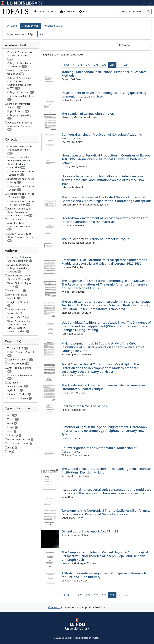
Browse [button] (66, 12)
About (84, 12)
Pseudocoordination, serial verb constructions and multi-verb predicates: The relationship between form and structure (107, 491)
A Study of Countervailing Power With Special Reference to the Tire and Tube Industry (104, 575)
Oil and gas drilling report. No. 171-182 (90, 531)
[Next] (119, 65)
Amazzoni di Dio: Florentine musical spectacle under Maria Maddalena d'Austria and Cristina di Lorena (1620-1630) (104, 262)
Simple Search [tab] (31, 26)
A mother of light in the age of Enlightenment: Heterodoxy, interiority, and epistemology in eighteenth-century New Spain (105, 431)
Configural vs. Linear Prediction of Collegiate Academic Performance (102, 136)
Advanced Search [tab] (53, 26)
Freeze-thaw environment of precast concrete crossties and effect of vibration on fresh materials (105, 220)
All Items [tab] (12, 26)
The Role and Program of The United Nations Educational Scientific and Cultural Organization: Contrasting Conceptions (107, 199)
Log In (147, 3)
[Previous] (74, 65)
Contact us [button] (54, 607)
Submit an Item (45, 12)
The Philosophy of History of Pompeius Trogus (95, 239)
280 (113, 65)
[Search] (131, 12)
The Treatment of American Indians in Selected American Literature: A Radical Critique (103, 387)
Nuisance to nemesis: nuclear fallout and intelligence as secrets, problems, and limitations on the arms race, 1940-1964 (104, 180)
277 (88, 65)
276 (80, 65)
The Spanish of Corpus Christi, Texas (88, 114)
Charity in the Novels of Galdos (84, 406)
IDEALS (16, 11)
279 (104, 65)
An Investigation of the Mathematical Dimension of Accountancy (99, 450)
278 (96, 65)
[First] (66, 65)
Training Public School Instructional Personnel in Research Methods (104, 74)
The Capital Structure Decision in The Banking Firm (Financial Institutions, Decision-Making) (106, 471)
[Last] (126, 65)
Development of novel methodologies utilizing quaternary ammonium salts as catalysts (104, 95)
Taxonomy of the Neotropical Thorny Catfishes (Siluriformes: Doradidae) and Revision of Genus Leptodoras (106, 512)
